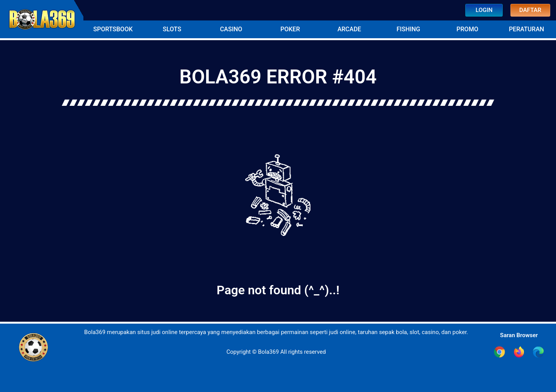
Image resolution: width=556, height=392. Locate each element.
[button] (113, 29)
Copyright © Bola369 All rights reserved (276, 352)
